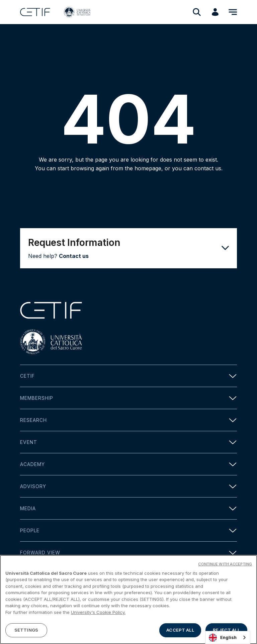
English (223, 638)
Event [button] (128, 442)
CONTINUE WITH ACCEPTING (225, 564)
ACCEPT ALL (180, 630)
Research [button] (128, 420)
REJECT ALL (226, 630)
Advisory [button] (128, 486)
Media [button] (128, 508)
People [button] (128, 530)
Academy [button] (128, 464)
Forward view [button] (128, 553)
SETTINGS (26, 630)
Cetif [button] (128, 376)
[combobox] (228, 637)
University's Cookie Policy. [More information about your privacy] (98, 612)
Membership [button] (128, 398)
